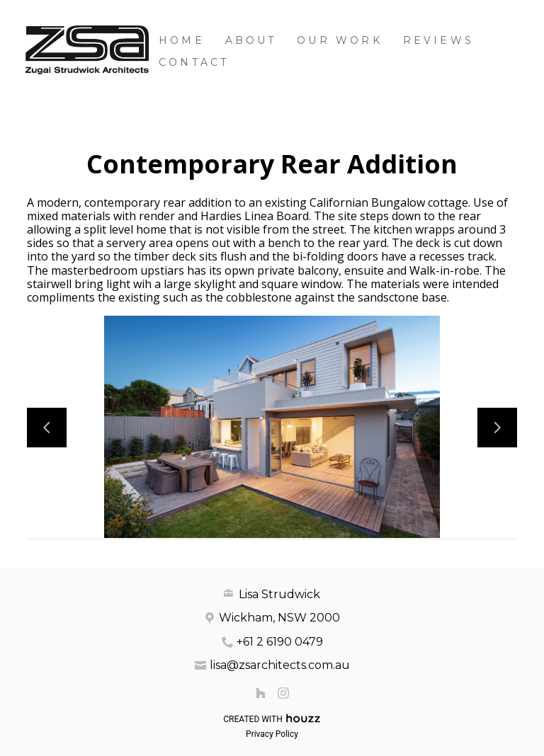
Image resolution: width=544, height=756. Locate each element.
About (251, 40)
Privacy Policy (272, 734)
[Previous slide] (47, 428)
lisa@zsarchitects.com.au (280, 665)
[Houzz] (261, 693)
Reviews (438, 40)
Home (182, 40)
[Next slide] (497, 428)
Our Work (340, 40)
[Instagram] (283, 693)
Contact (194, 62)
